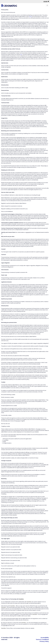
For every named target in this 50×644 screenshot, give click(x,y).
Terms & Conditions (42, 639)
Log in (46, 1)
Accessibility (45, 638)
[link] (31, 17)
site (21, 55)
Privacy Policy (44, 641)
